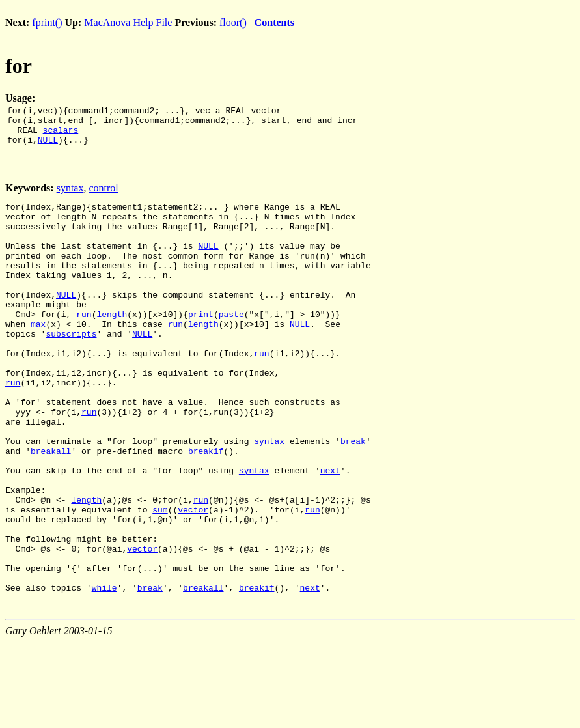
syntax (70, 196)
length (112, 345)
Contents (274, 22)
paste (231, 345)
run (84, 345)
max (38, 357)
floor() (233, 22)
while (104, 673)
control (103, 196)
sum (160, 580)
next (330, 533)
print (201, 345)
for (19, 66)
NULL (48, 147)
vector (193, 580)
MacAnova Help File (128, 22)
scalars (61, 135)
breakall (51, 509)
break (353, 497)
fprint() (47, 22)
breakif (206, 509)
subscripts (71, 369)
